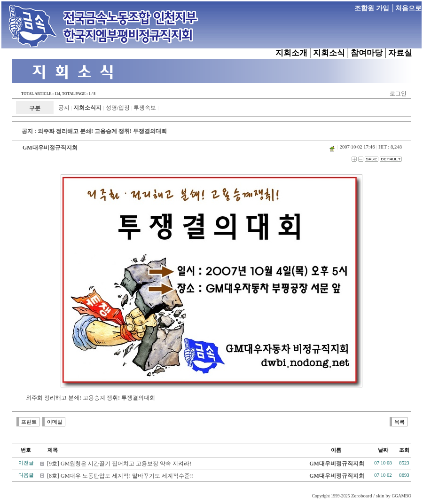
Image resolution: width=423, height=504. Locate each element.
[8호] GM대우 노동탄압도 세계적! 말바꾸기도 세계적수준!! (120, 476)
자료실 (400, 53)
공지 (64, 108)
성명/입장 (118, 108)
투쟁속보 (145, 108)
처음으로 (408, 8)
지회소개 (291, 53)
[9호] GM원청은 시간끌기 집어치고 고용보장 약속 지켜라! (119, 464)
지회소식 (329, 53)
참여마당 (367, 53)
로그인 (398, 94)
